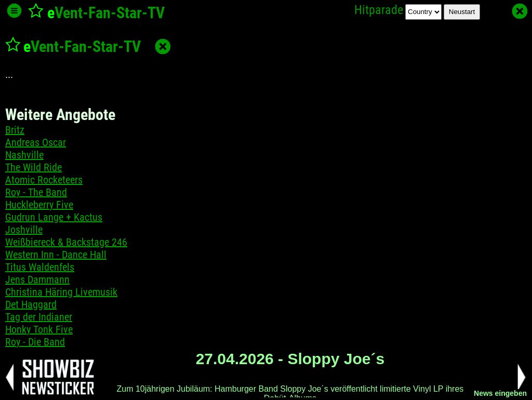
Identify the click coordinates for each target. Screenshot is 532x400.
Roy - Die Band (35, 342)
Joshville (24, 230)
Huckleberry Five (39, 205)
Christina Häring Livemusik (61, 292)
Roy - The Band (36, 192)
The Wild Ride (34, 167)
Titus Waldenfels (40, 267)
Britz (15, 130)
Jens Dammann (37, 279)
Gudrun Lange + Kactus (54, 217)
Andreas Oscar (36, 142)
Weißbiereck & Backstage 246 (66, 242)
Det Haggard (31, 304)
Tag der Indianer (39, 317)
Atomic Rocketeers (44, 180)
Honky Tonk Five (39, 329)
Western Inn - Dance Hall (56, 255)
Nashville (24, 155)
